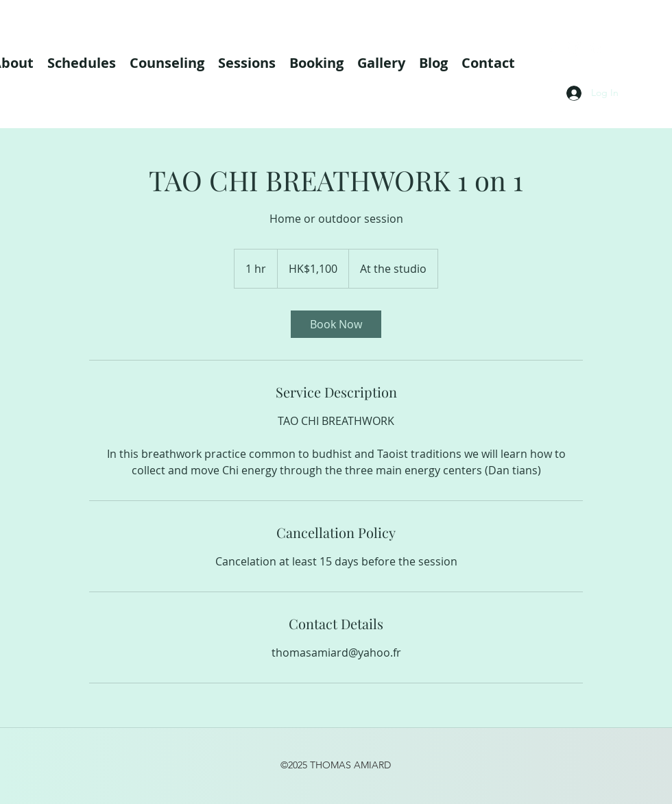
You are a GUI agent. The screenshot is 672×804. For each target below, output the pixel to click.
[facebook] (553, 48)
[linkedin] (597, 48)
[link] (336, 324)
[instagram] (575, 48)
